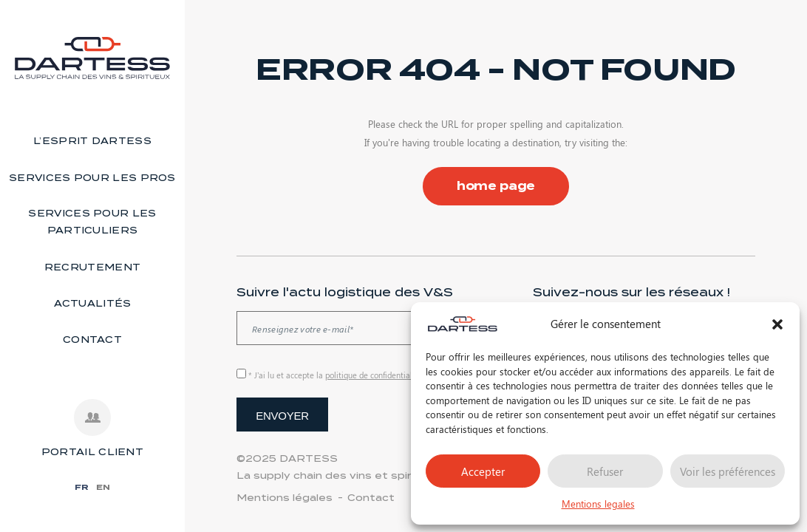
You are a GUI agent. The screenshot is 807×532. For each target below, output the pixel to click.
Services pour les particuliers (92, 222)
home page (496, 186)
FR (82, 487)
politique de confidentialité (374, 375)
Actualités (93, 303)
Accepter (483, 471)
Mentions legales (598, 504)
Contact (92, 340)
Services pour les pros (92, 178)
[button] (777, 324)
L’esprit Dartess (92, 141)
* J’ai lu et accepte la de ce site (354, 375)
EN (103, 487)
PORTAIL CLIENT (92, 452)
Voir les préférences (728, 471)
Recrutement (92, 267)
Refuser (605, 471)
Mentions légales (285, 498)
